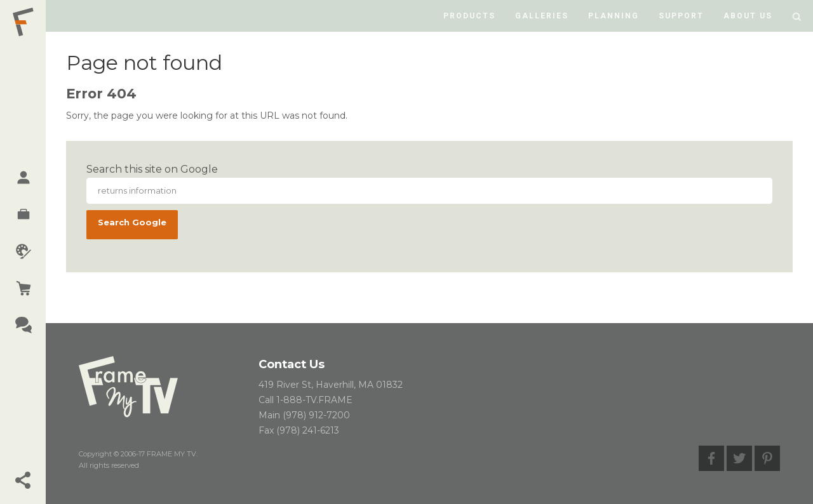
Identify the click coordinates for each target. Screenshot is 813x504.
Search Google (132, 222)
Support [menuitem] (681, 16)
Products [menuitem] (469, 16)
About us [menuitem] (748, 16)
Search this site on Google (152, 169)
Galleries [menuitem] (542, 16)
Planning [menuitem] (614, 16)
